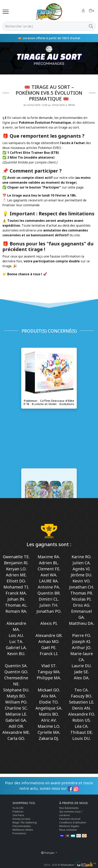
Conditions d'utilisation (73, 822)
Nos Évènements (69, 808)
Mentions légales (69, 826)
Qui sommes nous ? (71, 812)
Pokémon (18, 812)
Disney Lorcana (21, 819)
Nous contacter (68, 830)
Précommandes (22, 826)
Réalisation (78, 865)
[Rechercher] (45, 26)
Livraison (65, 815)
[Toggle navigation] (6, 12)
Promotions (19, 833)
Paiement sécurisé (70, 819)
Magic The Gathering (25, 822)
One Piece (18, 815)
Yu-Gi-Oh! (18, 808)
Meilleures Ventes (23, 830)
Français (48, 853)
